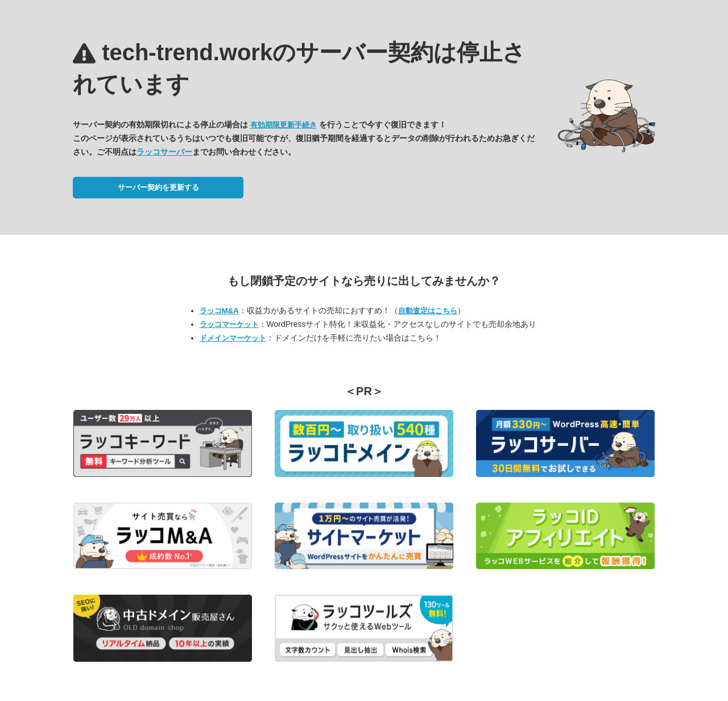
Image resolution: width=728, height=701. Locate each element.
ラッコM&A (219, 311)
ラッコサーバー (164, 152)
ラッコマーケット (229, 324)
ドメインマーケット (233, 338)
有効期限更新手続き (284, 125)
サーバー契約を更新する (158, 187)
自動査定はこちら (428, 311)
